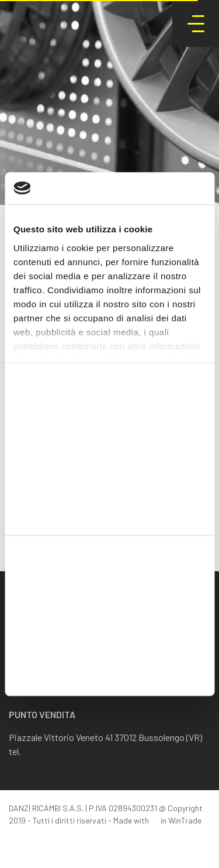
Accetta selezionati (109, 631)
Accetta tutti (109, 593)
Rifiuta (109, 669)
